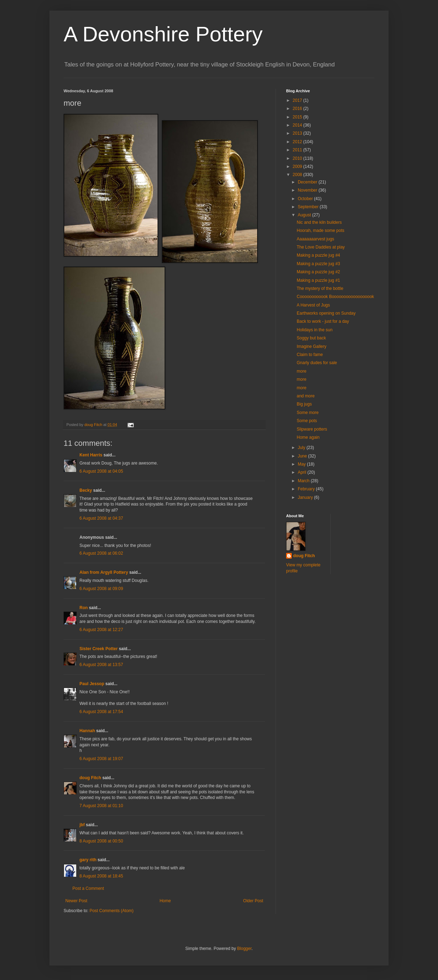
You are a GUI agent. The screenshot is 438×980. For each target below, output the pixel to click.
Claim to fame (310, 355)
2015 (298, 117)
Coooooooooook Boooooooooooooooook (335, 297)
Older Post (253, 901)
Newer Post (76, 901)
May (302, 464)
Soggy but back (311, 338)
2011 (298, 150)
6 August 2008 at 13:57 (101, 665)
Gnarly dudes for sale (317, 363)
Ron (84, 608)
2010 (298, 158)
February (307, 489)
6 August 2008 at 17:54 (101, 712)
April (303, 472)
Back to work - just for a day (323, 321)
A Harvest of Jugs (313, 305)
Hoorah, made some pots (321, 231)
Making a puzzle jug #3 (318, 264)
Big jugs (304, 404)
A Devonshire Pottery (163, 34)
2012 (298, 142)
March (304, 481)
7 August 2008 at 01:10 (101, 806)
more (301, 371)
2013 (298, 133)
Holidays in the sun (315, 330)
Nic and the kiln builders (319, 222)
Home (165, 901)
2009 (298, 167)
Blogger (244, 949)
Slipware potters (312, 429)
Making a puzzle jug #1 (318, 280)
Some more (308, 413)
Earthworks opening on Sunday (326, 313)
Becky (86, 490)
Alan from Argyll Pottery (104, 572)
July (302, 448)
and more (306, 396)
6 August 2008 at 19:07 (101, 759)
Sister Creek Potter (99, 649)
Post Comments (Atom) (111, 911)
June (303, 456)
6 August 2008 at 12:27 (101, 630)
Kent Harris (91, 455)
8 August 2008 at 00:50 (101, 841)
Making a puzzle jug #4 (318, 255)
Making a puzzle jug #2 (318, 272)
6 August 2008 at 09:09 (101, 589)
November (308, 190)
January (306, 497)
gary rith (88, 860)
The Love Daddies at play (321, 247)
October (306, 199)
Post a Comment (88, 888)
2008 (298, 175)
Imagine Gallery (312, 346)
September (309, 207)
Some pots (307, 421)
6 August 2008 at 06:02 (101, 553)
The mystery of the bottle (320, 288)
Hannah (87, 731)
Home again (308, 437)
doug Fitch (90, 778)
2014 (298, 125)
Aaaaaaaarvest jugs (315, 239)
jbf (82, 825)
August (305, 215)
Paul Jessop (92, 684)
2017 (298, 100)
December (308, 182)
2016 (298, 109)
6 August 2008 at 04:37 (101, 518)
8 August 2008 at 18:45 (101, 876)
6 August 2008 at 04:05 (101, 471)
